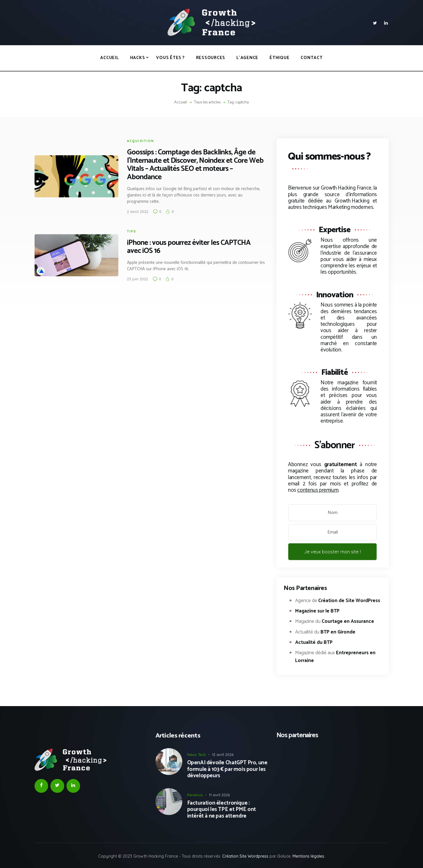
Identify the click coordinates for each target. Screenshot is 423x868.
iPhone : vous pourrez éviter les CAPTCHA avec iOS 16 (189, 247)
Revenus (195, 795)
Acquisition (141, 141)
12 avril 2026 (223, 754)
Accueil (181, 103)
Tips (132, 231)
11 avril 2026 (219, 795)
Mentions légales (308, 856)
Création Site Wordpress (245, 856)
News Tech (197, 754)
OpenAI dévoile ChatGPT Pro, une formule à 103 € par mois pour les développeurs (227, 769)
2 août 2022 (138, 211)
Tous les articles (207, 102)
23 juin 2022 (137, 279)
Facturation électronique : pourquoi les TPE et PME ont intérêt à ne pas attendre (222, 810)
